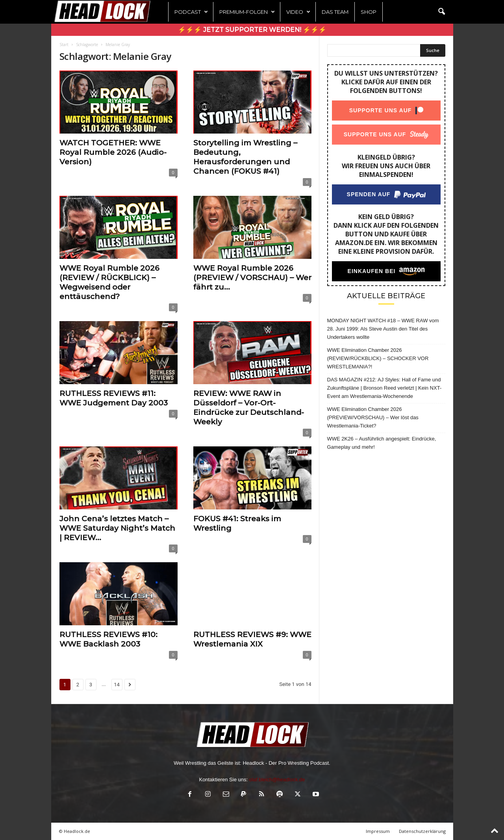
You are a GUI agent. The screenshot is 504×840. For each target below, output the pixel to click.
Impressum (378, 831)
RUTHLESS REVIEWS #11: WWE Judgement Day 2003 (114, 398)
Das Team (335, 12)
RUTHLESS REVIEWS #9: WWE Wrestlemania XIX (252, 639)
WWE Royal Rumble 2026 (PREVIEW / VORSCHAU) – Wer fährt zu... (252, 278)
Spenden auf (368, 194)
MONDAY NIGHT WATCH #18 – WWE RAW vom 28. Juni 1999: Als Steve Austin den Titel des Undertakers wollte (383, 329)
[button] (441, 12)
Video (298, 12)
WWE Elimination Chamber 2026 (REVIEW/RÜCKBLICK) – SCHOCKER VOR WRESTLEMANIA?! (378, 358)
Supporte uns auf (380, 110)
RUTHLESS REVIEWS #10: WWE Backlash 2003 (108, 639)
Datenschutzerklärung (422, 831)
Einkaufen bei (371, 271)
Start (64, 45)
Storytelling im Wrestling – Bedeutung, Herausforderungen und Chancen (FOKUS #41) (245, 157)
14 (117, 685)
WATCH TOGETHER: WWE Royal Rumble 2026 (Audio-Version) (113, 152)
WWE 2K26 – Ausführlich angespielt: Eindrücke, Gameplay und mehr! (382, 443)
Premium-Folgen (247, 12)
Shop (369, 12)
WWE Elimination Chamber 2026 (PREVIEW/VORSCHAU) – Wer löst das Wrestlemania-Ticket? (373, 417)
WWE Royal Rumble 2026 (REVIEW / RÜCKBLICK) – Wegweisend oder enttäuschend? (109, 282)
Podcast (191, 12)
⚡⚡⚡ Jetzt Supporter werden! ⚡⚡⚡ (252, 30)
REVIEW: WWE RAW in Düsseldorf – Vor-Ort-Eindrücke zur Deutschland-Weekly (249, 408)
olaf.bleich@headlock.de (277, 780)
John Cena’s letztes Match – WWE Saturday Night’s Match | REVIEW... (117, 528)
